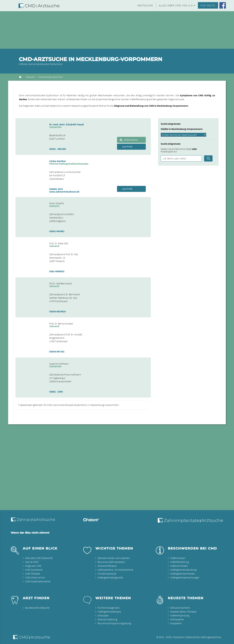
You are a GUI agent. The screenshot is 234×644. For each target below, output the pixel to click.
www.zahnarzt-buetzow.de (64, 192)
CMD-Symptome (34, 570)
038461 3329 (56, 189)
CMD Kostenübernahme (38, 581)
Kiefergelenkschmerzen (183, 574)
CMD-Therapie (33, 574)
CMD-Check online (35, 577)
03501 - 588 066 (58, 149)
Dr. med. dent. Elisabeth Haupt (67, 124)
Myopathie (176, 623)
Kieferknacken (178, 558)
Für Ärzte (208, 5)
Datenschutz (193, 637)
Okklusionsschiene (180, 608)
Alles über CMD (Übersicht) (39, 558)
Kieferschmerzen (179, 566)
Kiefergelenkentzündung (183, 570)
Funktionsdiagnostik (109, 608)
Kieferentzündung (180, 615)
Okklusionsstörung (107, 619)
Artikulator (103, 615)
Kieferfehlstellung (180, 562)
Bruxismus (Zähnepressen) (111, 562)
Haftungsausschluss (211, 637)
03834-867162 (57, 351)
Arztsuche (145, 5)
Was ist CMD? (32, 562)
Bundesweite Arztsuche (37, 608)
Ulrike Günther (58, 161)
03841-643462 (57, 231)
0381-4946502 (57, 271)
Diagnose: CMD (33, 566)
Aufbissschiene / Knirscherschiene (115, 570)
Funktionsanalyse (107, 574)
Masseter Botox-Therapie (183, 612)
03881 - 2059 (56, 392)
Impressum (179, 637)
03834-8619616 (57, 311)
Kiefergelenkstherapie (109, 612)
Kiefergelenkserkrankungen (185, 577)
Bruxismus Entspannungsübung (114, 623)
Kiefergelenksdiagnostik (110, 577)
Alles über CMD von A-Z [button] (176, 5)
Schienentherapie (107, 566)
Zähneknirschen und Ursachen (114, 558)
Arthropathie (177, 619)
